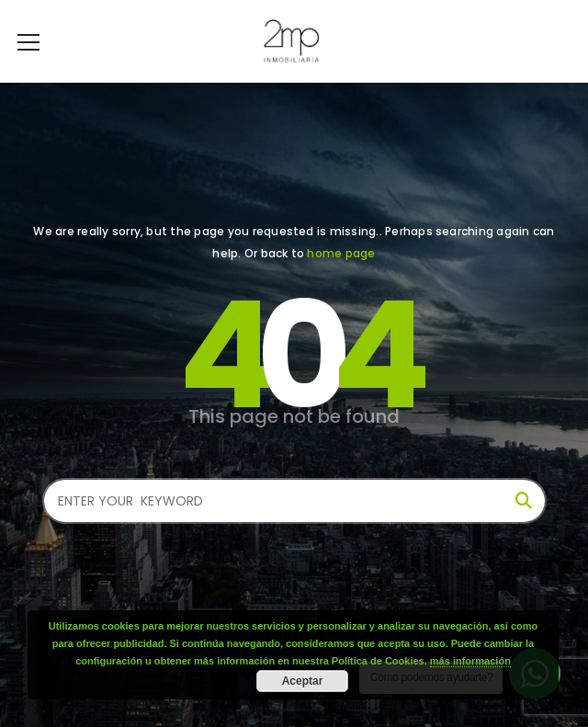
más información (470, 661)
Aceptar (303, 681)
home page (341, 253)
